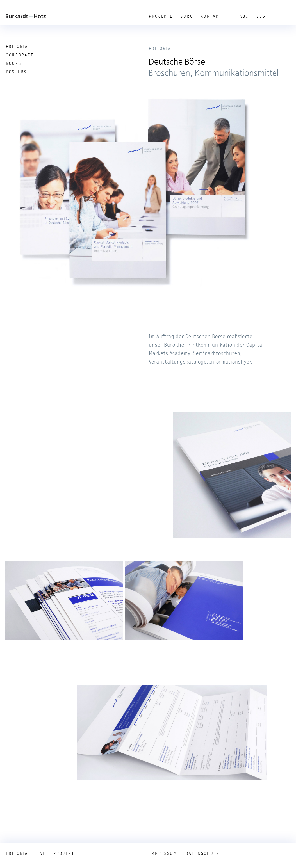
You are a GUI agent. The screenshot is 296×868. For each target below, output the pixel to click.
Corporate (20, 55)
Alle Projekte (59, 853)
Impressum (163, 853)
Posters (16, 72)
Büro (187, 16)
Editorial (19, 47)
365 (261, 16)
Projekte (161, 16)
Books (14, 63)
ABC (244, 16)
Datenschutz (203, 853)
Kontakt (211, 16)
